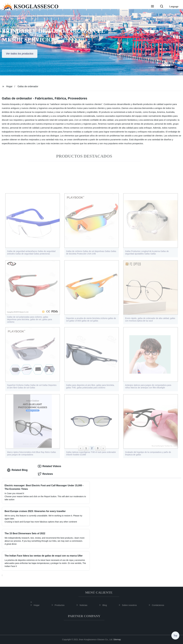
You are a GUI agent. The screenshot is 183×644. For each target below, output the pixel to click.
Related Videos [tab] (50, 466)
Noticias (85, 605)
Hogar (9, 86)
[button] (152, 7)
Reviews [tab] (45, 474)
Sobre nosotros (131, 605)
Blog (106, 605)
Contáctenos (159, 605)
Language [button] (174, 6)
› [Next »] (103, 448)
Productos (61, 605)
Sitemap (117, 639)
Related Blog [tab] (17, 470)
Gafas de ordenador (28, 86)
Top (175, 635)
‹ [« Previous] (81, 448)
